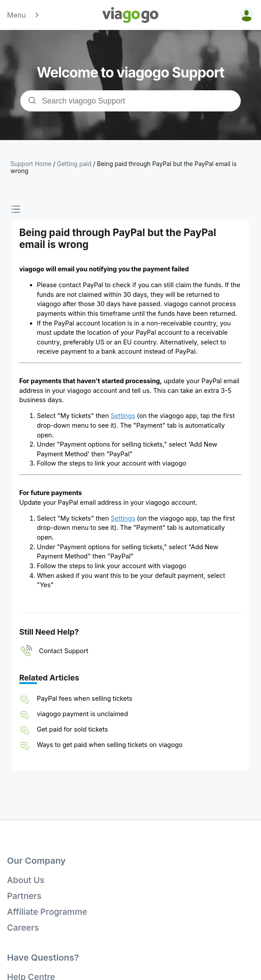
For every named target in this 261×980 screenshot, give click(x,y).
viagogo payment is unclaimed (83, 714)
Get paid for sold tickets (72, 729)
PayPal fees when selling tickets (85, 698)
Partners (24, 896)
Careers (23, 928)
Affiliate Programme (47, 912)
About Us (26, 880)
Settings (123, 416)
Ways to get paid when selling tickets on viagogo (110, 745)
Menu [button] (24, 15)
